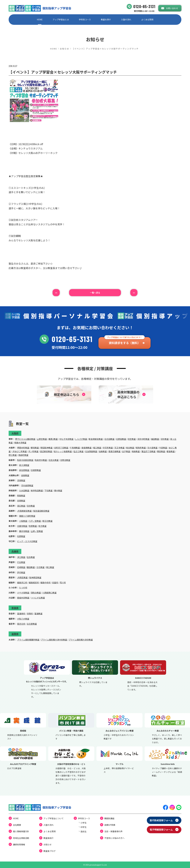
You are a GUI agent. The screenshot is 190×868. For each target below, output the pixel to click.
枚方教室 (42, 526)
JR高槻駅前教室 (24, 511)
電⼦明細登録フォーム (161, 829)
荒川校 (63, 583)
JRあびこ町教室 (20, 451)
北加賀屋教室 (91, 451)
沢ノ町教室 (33, 451)
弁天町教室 (108, 448)
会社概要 (17, 825)
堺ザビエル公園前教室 (25, 439)
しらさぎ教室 (81, 439)
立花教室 (40, 567)
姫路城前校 (34, 583)
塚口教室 (50, 567)
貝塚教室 (21, 480)
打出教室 (21, 562)
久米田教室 (24, 490)
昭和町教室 (141, 448)
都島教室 (171, 451)
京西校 (30, 614)
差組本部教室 (23, 598)
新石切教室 (48, 521)
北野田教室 (121, 439)
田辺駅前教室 (46, 451)
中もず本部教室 (66, 439)
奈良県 (15, 608)
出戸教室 (126, 451)
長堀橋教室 (87, 448)
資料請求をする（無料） (125, 343)
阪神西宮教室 (35, 577)
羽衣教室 (31, 506)
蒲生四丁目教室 (148, 451)
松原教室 (21, 536)
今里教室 (163, 448)
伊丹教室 (21, 572)
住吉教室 (31, 557)
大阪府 (15, 433)
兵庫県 (15, 551)
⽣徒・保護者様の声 (113, 831)
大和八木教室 (23, 619)
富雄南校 (21, 614)
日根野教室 (36, 470)
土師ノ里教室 (37, 531)
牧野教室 (33, 526)
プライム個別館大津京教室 (81, 640)
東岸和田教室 (37, 490)
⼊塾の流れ (126, 19)
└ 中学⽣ (82, 827)
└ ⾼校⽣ (82, 832)
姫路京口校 (22, 583)
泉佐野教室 (24, 470)
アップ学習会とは (61, 19)
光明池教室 (65, 460)
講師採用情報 (19, 844)
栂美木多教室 (20, 443)
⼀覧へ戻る (95, 293)
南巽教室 (136, 451)
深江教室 (21, 557)
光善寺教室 (22, 526)
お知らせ (64, 49)
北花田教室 (109, 439)
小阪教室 (23, 521)
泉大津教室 (24, 465)
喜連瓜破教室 (114, 451)
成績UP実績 (110, 825)
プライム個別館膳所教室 (28, 640)
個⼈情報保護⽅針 (21, 831)
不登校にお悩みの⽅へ (114, 838)
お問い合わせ (172, 8)
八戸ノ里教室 (35, 521)
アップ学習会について (54, 818)
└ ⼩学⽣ (82, 823)
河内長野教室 (27, 485)
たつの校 (23, 588)
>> (134, 293)
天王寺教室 (119, 448)
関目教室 (161, 451)
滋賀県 (15, 634)
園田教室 (31, 567)
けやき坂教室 (23, 593)
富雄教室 (38, 614)
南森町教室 (23, 455)
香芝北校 (21, 624)
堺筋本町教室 (23, 448)
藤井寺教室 (24, 531)
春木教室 (58, 490)
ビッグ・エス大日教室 (27, 541)
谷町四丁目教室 (61, 448)
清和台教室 (36, 593)
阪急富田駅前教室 (41, 511)
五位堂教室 (32, 624)
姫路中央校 (45, 583)
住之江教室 (78, 451)
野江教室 (13, 455)
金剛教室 (25, 475)
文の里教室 (152, 448)
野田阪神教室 (46, 448)
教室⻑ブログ (50, 851)
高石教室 (21, 506)
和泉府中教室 (41, 460)
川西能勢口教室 (50, 593)
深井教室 (165, 439)
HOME (40, 19)
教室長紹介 (49, 838)
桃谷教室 (130, 448)
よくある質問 (147, 19)
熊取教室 (21, 496)
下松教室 (49, 490)
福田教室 (155, 439)
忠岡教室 (21, 501)
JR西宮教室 (22, 577)
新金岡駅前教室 (96, 439)
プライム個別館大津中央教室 (54, 640)
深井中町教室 (143, 439)
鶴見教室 (35, 448)
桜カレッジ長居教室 (63, 451)
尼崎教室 (21, 567)
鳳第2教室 (53, 439)
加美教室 (103, 451)
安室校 (55, 583)
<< (56, 293)
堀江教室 (97, 448)
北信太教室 (54, 460)
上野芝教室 (42, 439)
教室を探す (106, 19)
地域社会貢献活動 (21, 838)
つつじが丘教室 (38, 598)
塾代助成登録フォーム (161, 820)
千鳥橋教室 (75, 448)
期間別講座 (109, 818)
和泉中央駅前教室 (25, 460)
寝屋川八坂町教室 (27, 516)
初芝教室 (132, 439)
